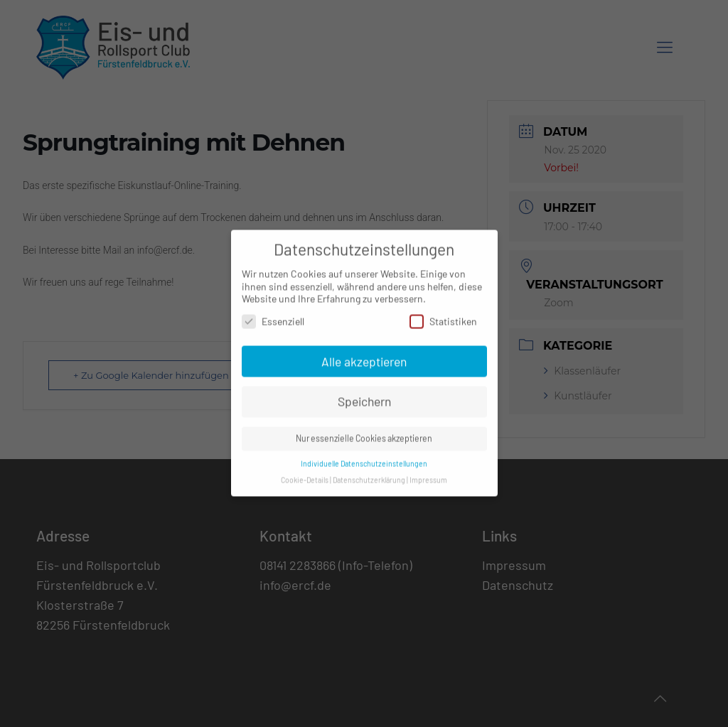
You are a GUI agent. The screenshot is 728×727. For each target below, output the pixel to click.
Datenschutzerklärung (369, 472)
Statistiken (443, 314)
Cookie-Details (305, 472)
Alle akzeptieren (364, 354)
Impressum (428, 472)
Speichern (364, 394)
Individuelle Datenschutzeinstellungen (364, 456)
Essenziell (273, 314)
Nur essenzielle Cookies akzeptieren (364, 431)
